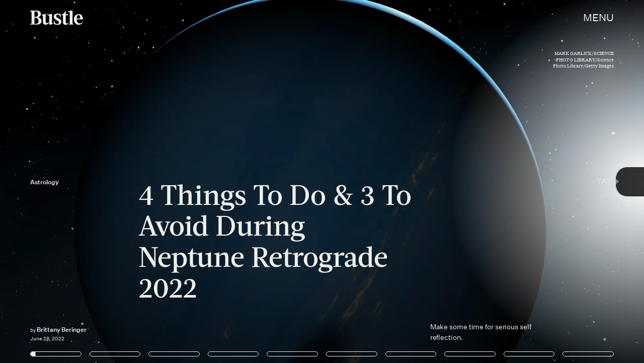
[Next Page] (428, 181)
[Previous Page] (106, 181)
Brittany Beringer (62, 330)
